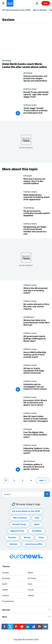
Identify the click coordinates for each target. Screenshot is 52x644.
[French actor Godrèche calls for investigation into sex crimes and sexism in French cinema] (37, 388)
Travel (31, 590)
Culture (5, 595)
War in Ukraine (40, 10)
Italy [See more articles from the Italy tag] (37, 518)
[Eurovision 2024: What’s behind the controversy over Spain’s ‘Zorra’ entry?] (37, 404)
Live (46, 3)
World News (29, 461)
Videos (31, 595)
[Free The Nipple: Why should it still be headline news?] (37, 436)
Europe (5, 573)
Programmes (8, 601)
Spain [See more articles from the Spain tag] (37, 524)
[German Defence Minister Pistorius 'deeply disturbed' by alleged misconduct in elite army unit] (37, 80)
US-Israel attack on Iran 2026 (16, 10)
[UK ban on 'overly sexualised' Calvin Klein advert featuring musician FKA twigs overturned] (37, 372)
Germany (7, 60)
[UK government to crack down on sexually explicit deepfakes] (37, 214)
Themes (6, 566)
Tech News (29, 208)
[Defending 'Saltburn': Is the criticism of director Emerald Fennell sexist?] (37, 452)
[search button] (47, 494)
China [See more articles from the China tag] (41, 537)
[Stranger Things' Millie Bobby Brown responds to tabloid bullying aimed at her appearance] (37, 199)
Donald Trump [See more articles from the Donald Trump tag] (19, 524)
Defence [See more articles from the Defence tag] (13, 544)
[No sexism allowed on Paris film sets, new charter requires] (37, 308)
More (5, 617)
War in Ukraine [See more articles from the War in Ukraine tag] (20, 518)
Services (6, 610)
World (30, 573)
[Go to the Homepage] (10, 3)
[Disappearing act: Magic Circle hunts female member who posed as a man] (37, 230)
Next (30, 584)
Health (5, 590)
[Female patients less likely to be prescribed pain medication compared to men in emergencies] (37, 324)
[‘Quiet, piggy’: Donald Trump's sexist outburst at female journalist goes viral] (37, 112)
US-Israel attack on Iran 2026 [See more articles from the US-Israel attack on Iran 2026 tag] (26, 511)
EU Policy (32, 578)
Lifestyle (28, 176)
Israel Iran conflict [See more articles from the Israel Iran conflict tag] (34, 544)
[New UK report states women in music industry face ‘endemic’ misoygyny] (37, 420)
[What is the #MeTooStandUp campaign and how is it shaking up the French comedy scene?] (37, 356)
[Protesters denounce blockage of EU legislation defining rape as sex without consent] (37, 468)
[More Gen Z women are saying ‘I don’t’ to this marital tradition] (37, 183)
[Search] (26, 494)
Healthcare (29, 317)
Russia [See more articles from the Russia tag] (27, 537)
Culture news (30, 89)
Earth (5, 584)
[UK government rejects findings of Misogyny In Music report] (37, 340)
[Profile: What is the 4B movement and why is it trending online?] (37, 292)
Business (6, 578)
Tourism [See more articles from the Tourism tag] (12, 537)
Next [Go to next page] (42, 480)
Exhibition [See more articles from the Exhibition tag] (37, 531)
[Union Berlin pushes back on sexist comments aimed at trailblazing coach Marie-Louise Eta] (26, 65)
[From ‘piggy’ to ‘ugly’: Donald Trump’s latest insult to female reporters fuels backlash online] (37, 96)
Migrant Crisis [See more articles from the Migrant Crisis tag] (17, 531)
